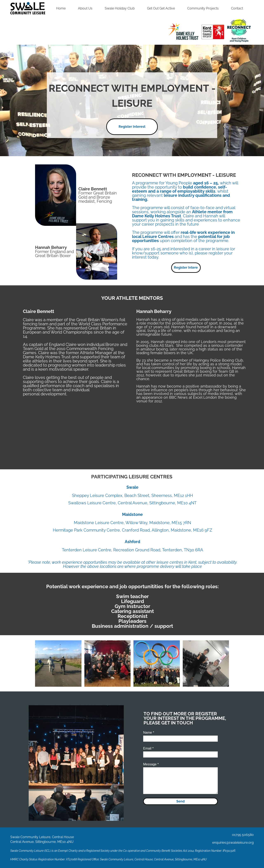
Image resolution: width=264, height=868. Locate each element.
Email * (148, 748)
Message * (151, 764)
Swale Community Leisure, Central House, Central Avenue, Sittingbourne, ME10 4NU (153, 859)
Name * (149, 733)
